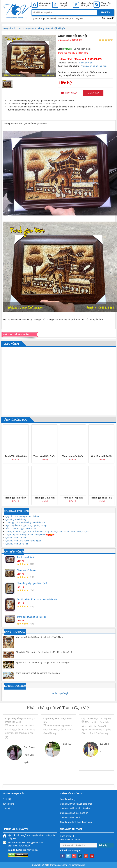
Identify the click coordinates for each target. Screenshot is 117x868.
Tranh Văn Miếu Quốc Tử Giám (16, 456)
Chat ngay (69, 93)
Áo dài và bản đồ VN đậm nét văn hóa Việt (37, 599)
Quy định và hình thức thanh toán (76, 822)
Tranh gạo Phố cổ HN (16, 498)
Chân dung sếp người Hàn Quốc (32, 583)
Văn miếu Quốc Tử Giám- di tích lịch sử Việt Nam (39, 637)
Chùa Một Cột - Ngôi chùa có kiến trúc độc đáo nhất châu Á (44, 652)
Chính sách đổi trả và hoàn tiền (75, 808)
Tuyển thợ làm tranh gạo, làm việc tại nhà (25, 535)
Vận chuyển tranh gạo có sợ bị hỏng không (26, 526)
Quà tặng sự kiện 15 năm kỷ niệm (101, 456)
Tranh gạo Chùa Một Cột (44, 498)
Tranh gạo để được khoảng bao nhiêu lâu (25, 522)
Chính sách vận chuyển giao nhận (76, 804)
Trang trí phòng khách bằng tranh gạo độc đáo (38, 673)
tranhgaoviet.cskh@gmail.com (29, 843)
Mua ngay (93, 93)
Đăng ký (103, 845)
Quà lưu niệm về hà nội (17, 544)
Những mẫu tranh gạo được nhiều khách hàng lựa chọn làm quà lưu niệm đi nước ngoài (47, 532)
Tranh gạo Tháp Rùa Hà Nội (73, 498)
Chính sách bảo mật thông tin (74, 813)
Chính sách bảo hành (70, 817)
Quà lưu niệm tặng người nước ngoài (23, 541)
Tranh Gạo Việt (85, 63)
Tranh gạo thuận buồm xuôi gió (32, 617)
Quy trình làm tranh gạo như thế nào (23, 516)
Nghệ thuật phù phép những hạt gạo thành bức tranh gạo (43, 663)
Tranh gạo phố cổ (25, 557)
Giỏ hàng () (108, 18)
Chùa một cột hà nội (27, 570)
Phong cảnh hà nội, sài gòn (94, 66)
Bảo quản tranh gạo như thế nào (21, 529)
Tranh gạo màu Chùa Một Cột (73, 456)
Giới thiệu (8, 799)
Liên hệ (6, 808)
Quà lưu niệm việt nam (16, 538)
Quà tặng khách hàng (16, 519)
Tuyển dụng (9, 804)
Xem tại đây (32, 850)
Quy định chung (68, 799)
